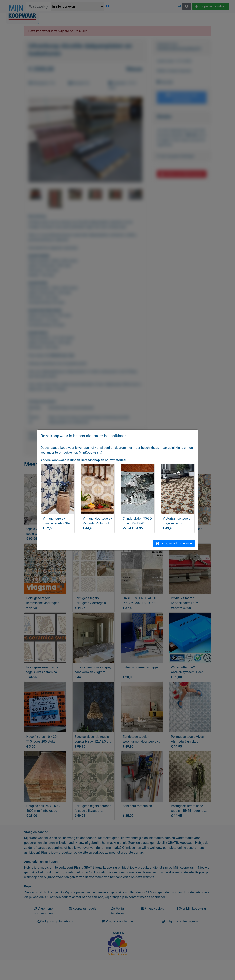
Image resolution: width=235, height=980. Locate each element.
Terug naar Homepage (174, 543)
